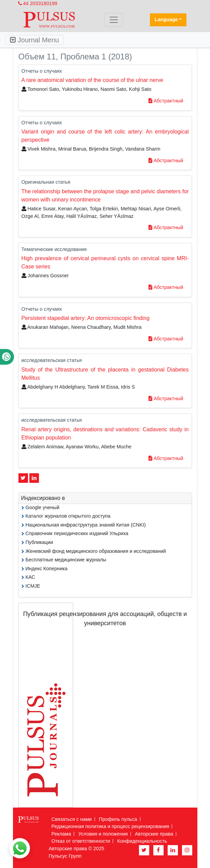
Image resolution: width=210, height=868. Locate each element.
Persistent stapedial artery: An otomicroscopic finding (86, 318)
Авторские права (154, 834)
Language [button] (166, 19)
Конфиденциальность (142, 841)
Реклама (61, 834)
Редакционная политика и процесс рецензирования (110, 826)
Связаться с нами (72, 819)
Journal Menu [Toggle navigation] (34, 40)
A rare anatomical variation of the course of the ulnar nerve (92, 80)
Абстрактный (166, 101)
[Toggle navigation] (114, 20)
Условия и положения (103, 834)
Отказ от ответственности (81, 841)
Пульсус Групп (65, 856)
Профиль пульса (118, 819)
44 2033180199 (38, 3)
